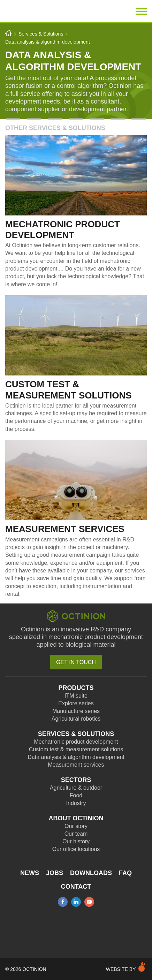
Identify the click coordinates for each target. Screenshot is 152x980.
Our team (76, 834)
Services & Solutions (41, 34)
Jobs (55, 873)
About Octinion (76, 818)
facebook (63, 902)
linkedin (76, 902)
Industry (76, 803)
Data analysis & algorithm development (48, 42)
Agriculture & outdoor (76, 788)
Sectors (76, 780)
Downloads (91, 873)
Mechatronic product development (76, 742)
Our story (76, 826)
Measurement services (76, 765)
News (30, 873)
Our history (76, 841)
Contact (76, 887)
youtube (89, 902)
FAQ (125, 873)
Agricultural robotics (76, 719)
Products (76, 688)
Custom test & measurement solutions (76, 749)
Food (76, 795)
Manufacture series (76, 711)
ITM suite (76, 696)
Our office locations (76, 849)
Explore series (76, 703)
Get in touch (76, 662)
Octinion (44, 11)
